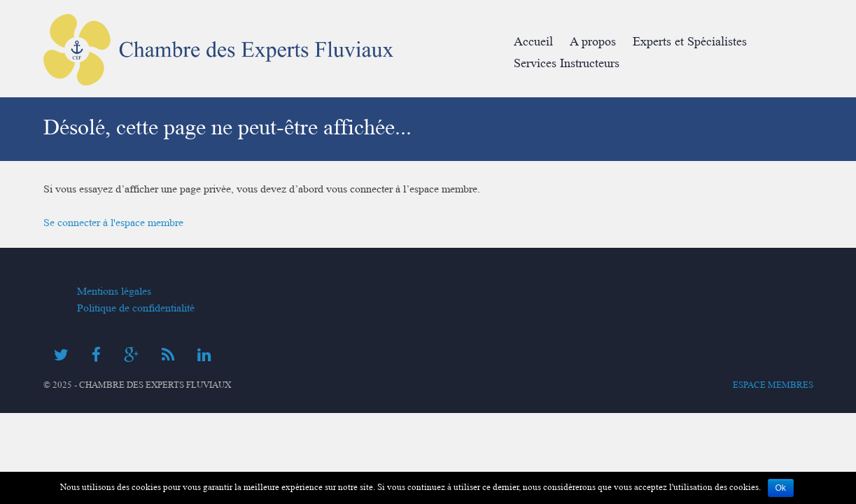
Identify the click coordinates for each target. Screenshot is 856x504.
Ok (781, 488)
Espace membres (773, 385)
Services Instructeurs (567, 63)
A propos (593, 42)
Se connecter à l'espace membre (113, 223)
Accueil (533, 42)
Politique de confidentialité (136, 308)
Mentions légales (114, 291)
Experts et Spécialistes (690, 42)
